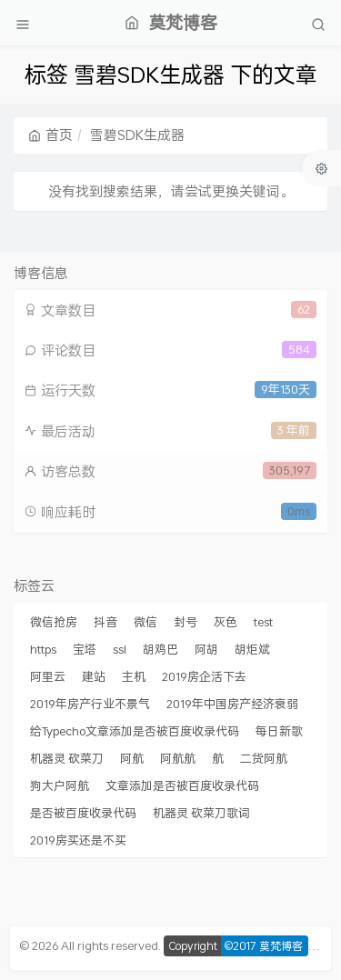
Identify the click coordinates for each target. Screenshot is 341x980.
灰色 (226, 622)
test (263, 622)
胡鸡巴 (160, 649)
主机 (134, 676)
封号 (186, 622)
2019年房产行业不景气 (90, 704)
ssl (120, 649)
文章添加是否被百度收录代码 (182, 785)
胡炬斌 (252, 649)
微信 (145, 622)
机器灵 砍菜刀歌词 (201, 813)
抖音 (105, 622)
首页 (50, 135)
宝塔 (85, 649)
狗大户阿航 (60, 785)
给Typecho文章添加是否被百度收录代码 (135, 731)
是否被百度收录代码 (83, 813)
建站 (94, 676)
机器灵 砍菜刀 (67, 758)
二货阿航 (264, 758)
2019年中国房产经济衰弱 (232, 704)
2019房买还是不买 (78, 840)
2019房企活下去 (204, 676)
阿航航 (178, 758)
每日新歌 (279, 731)
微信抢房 (54, 622)
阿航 (132, 758)
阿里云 (48, 676)
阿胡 (206, 649)
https (43, 649)
